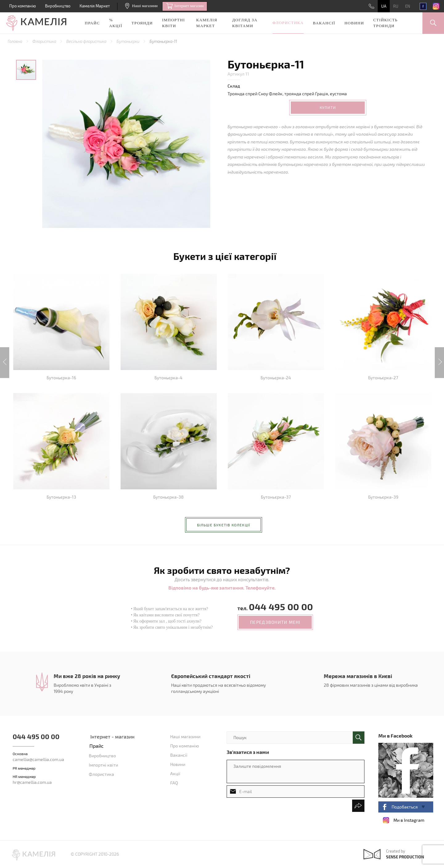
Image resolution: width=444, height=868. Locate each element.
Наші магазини (141, 6)
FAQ (174, 783)
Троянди (142, 23)
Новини (354, 23)
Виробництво (58, 6)
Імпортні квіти (174, 23)
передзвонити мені (275, 622)
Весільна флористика (87, 41)
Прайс (92, 23)
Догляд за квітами (245, 23)
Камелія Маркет (95, 6)
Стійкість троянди (386, 23)
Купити (328, 107)
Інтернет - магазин (112, 736)
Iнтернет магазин (185, 6)
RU (396, 6)
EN (408, 6)
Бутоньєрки (128, 41)
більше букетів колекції (224, 525)
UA (384, 6)
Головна (15, 41)
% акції (116, 23)
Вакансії (324, 23)
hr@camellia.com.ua (32, 782)
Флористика (288, 23)
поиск (359, 738)
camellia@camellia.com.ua (38, 759)
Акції (175, 773)
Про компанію (23, 6)
